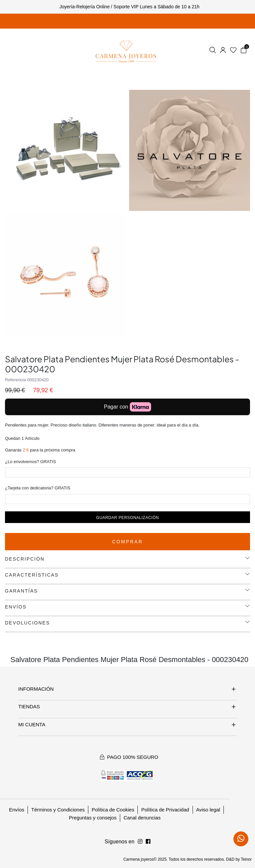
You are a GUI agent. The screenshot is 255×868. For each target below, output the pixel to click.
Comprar (128, 542)
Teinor (246, 859)
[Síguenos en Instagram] (148, 842)
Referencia (15, 380)
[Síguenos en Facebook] (140, 842)
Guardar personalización (128, 518)
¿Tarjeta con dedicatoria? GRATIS (38, 488)
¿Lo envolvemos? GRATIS (31, 462)
